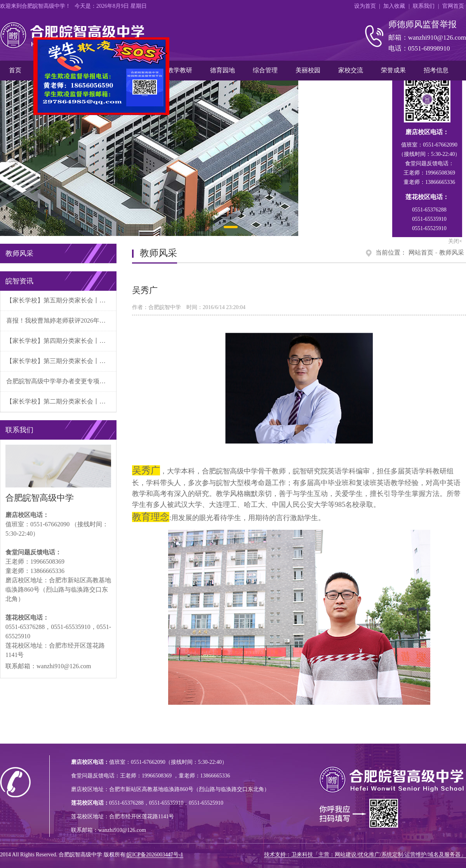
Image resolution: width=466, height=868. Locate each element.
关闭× (160, 115)
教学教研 (180, 70)
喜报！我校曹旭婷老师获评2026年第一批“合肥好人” (61, 320)
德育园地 (223, 70)
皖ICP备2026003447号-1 (155, 855)
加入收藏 (394, 6)
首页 (15, 70)
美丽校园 (308, 70)
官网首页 (453, 6)
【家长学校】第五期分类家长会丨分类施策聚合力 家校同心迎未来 (61, 300)
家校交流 (351, 70)
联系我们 (424, 6)
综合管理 (265, 70)
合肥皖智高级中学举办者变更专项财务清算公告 (61, 381)
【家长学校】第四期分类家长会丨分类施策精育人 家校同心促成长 (61, 341)
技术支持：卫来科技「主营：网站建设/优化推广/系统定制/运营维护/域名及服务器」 (365, 855)
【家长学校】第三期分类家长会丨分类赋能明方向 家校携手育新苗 (61, 361)
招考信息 (436, 70)
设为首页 (365, 6)
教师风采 (452, 252)
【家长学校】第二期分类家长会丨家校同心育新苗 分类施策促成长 (61, 401)
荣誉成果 (393, 70)
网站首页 (421, 252)
